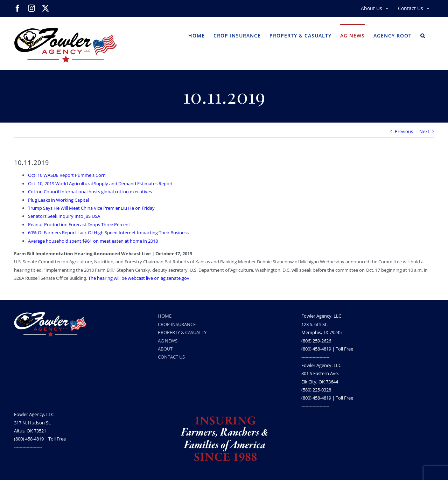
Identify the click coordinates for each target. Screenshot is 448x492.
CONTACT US (171, 357)
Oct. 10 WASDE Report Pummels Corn (67, 175)
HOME (165, 316)
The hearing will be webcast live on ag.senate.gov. (139, 278)
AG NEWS (168, 341)
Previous (404, 131)
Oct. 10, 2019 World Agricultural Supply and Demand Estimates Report (100, 183)
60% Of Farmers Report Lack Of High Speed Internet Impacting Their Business (108, 233)
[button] (423, 35)
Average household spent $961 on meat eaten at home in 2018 (93, 241)
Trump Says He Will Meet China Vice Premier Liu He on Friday (91, 208)
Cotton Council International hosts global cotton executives (90, 192)
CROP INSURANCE (177, 324)
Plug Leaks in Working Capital (58, 200)
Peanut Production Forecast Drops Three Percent (79, 224)
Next (424, 131)
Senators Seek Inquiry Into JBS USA (64, 216)
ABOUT (165, 349)
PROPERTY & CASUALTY (182, 332)
